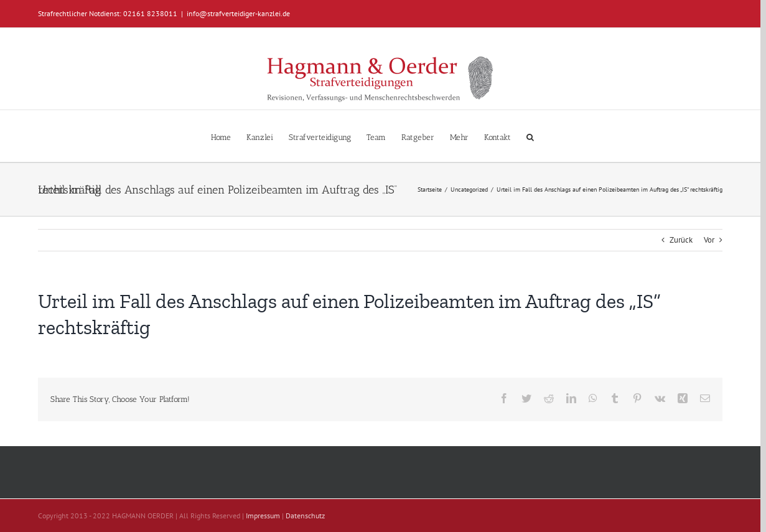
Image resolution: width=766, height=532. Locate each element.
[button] (530, 136)
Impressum (263, 516)
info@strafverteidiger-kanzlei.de (238, 13)
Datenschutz (305, 516)
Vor (709, 240)
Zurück (681, 240)
